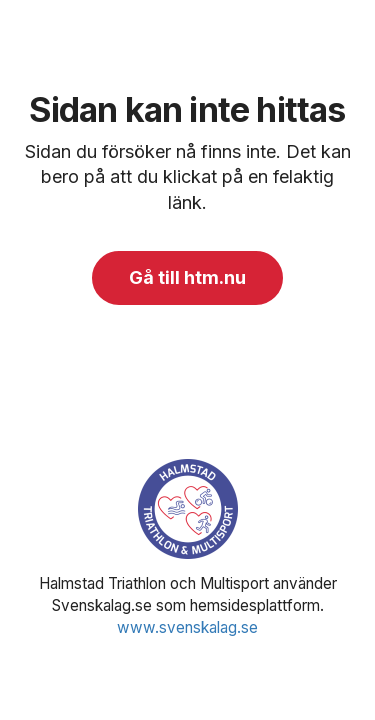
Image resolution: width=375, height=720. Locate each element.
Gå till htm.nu (187, 277)
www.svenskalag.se (187, 627)
